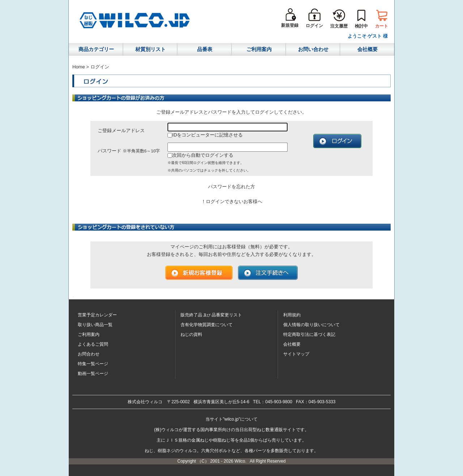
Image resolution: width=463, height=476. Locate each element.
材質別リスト (150, 49)
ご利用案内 (259, 49)
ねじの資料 (191, 334)
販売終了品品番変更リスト (211, 315)
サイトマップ (296, 354)
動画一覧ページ (93, 374)
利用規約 (292, 315)
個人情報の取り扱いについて (311, 325)
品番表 (205, 49)
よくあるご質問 (93, 344)
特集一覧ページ (93, 364)
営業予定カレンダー (97, 315)
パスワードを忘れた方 (231, 187)
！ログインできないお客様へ (232, 201)
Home (79, 67)
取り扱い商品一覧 (95, 325)
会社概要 (368, 49)
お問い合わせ (313, 49)
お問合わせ (89, 354)
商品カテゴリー (96, 49)
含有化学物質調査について (207, 325)
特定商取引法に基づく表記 (309, 334)
